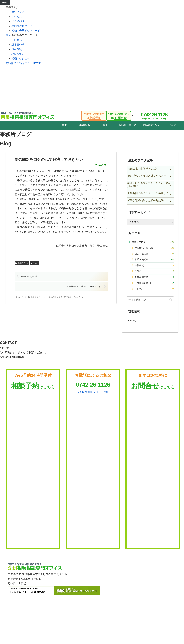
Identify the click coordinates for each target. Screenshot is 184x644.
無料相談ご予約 (15, 63)
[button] (171, 303)
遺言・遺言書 (154, 255)
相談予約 (94, 116)
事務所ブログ (22, 263)
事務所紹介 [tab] (85, 125)
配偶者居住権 (154, 280)
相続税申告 (18, 54)
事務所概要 (18, 12)
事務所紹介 (13, 7)
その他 (34, 263)
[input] (150, 303)
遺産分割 (17, 49)
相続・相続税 (154, 261)
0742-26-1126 (154, 115)
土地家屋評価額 (154, 286)
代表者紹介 (18, 21)
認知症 (154, 273)
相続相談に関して (23, 35)
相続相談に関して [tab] (127, 125)
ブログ (28, 63)
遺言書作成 (18, 45)
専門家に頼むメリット (24, 26)
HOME (37, 63)
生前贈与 (17, 40)
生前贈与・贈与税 (154, 248)
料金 (8, 35)
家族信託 (154, 267)
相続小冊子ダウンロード (26, 31)
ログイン (132, 325)
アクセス (17, 17)
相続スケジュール (22, 58)
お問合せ (119, 116)
